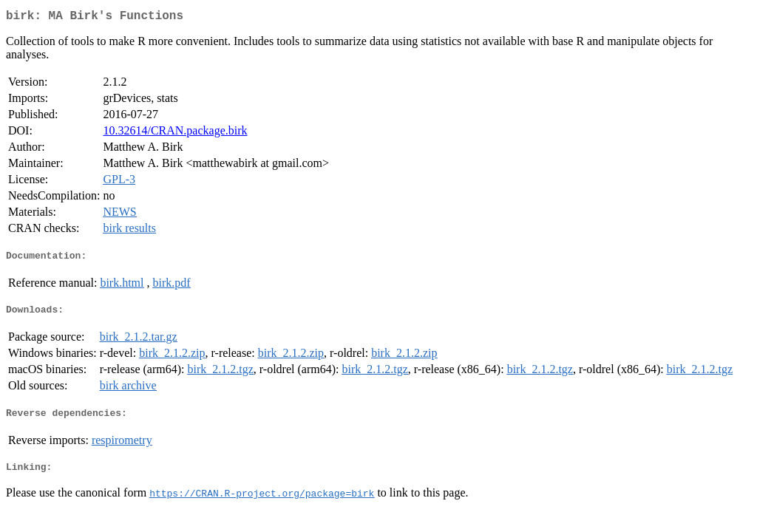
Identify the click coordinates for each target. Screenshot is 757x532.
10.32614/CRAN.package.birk (175, 133)
